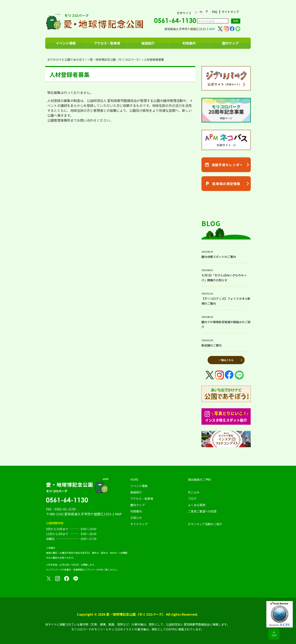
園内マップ (230, 43)
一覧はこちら (226, 360)
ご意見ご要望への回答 (202, 511)
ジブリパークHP (93, 570)
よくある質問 (197, 505)
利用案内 (189, 43)
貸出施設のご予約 (199, 479)
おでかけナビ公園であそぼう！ (67, 59)
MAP (212, 29)
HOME (134, 479)
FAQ (215, 12)
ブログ (192, 499)
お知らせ (136, 518)
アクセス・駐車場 (107, 43)
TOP (274, 635)
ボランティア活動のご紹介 (205, 524)
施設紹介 (148, 43)
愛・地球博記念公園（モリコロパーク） (116, 59)
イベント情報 (66, 43)
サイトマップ (230, 12)
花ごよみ (194, 492)
